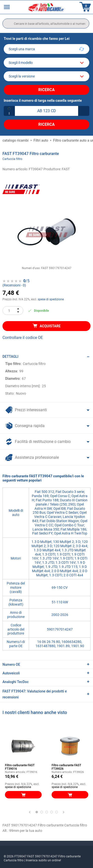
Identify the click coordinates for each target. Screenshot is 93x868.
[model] (46, 63)
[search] (46, 24)
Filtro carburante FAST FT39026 (66, 767)
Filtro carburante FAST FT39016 (20, 767)
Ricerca (47, 90)
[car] (46, 76)
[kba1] (46, 111)
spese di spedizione (51, 299)
